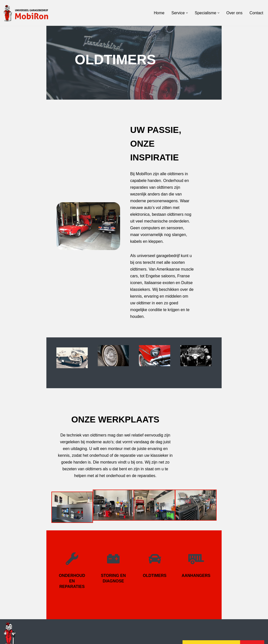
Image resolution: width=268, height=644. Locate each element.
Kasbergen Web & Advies (53, 638)
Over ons (234, 13)
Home (159, 13)
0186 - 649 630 (17, 615)
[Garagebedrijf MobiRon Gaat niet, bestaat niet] (29, 13)
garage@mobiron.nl (21, 622)
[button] (187, 13)
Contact (256, 13)
